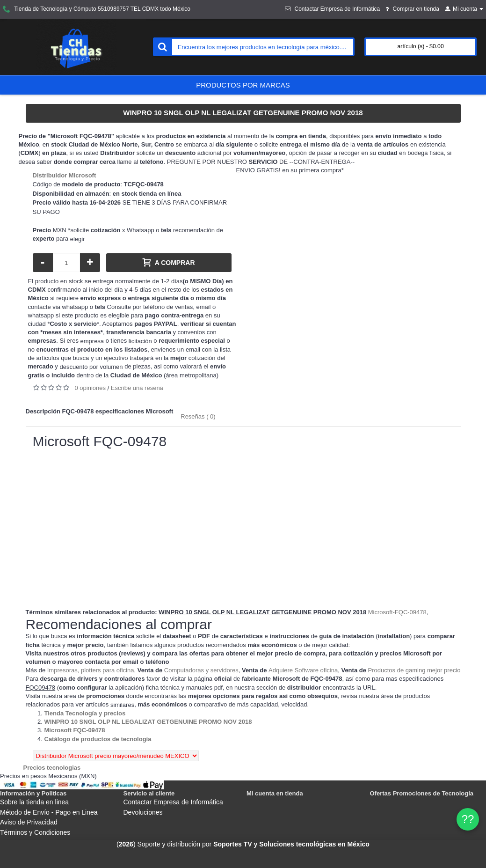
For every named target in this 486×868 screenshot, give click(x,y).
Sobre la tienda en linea (34, 802)
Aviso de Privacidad (29, 822)
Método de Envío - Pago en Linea (49, 812)
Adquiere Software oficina (303, 670)
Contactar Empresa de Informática (173, 802)
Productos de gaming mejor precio (414, 670)
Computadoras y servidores (201, 670)
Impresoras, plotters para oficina (91, 670)
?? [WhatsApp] (468, 819)
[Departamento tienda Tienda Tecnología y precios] (85, 713)
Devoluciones (143, 812)
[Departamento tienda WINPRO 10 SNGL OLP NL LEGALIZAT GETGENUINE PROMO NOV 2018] (148, 722)
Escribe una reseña (137, 388)
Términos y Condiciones (35, 832)
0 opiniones (91, 388)
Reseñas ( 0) (198, 416)
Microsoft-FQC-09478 (397, 612)
